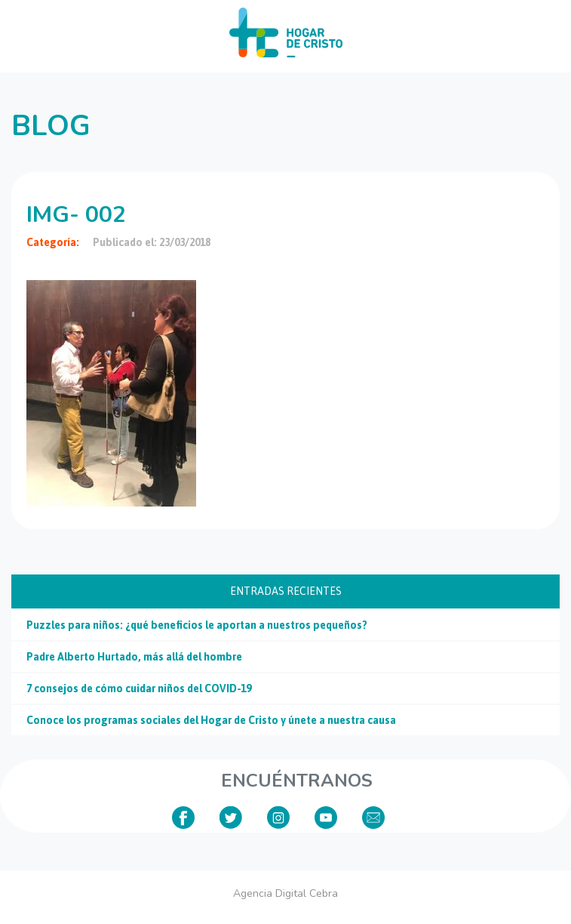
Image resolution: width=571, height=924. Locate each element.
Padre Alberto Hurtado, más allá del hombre (134, 657)
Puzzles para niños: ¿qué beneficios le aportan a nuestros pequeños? (197, 625)
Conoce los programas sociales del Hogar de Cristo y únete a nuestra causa (211, 720)
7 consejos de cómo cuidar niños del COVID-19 (139, 688)
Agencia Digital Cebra (285, 893)
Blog (51, 126)
